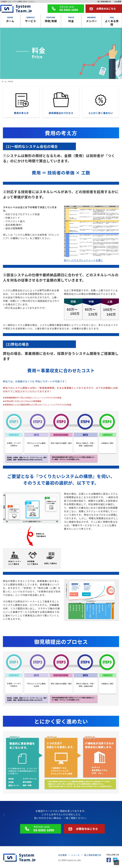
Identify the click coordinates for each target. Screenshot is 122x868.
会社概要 (118, 1)
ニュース (76, 855)
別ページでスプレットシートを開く (83, 260)
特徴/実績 (51, 19)
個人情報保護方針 (104, 1)
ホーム (10, 19)
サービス (30, 19)
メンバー (91, 19)
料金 (71, 19)
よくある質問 (112, 21)
